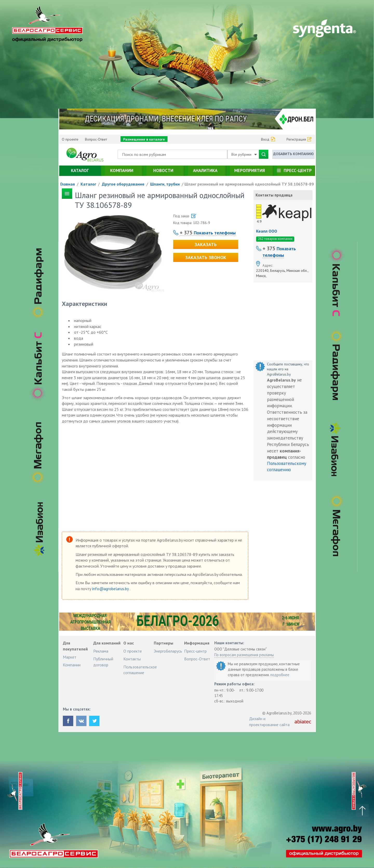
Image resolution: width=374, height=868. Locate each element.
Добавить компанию (293, 154)
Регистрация (296, 139)
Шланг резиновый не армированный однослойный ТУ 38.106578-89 (249, 184)
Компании (122, 170)
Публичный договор (103, 662)
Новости (163, 170)
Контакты (132, 659)
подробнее (280, 675)
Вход (265, 139)
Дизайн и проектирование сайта (269, 721)
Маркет (70, 657)
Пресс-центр (298, 170)
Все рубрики (244, 154)
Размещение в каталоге (144, 139)
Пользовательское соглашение (140, 670)
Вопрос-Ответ (96, 139)
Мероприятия (250, 170)
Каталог (80, 170)
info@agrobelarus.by (111, 589)
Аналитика (205, 170)
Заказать (206, 244)
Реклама (101, 651)
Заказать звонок (206, 257)
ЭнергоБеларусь (168, 651)
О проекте (70, 139)
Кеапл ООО (267, 231)
